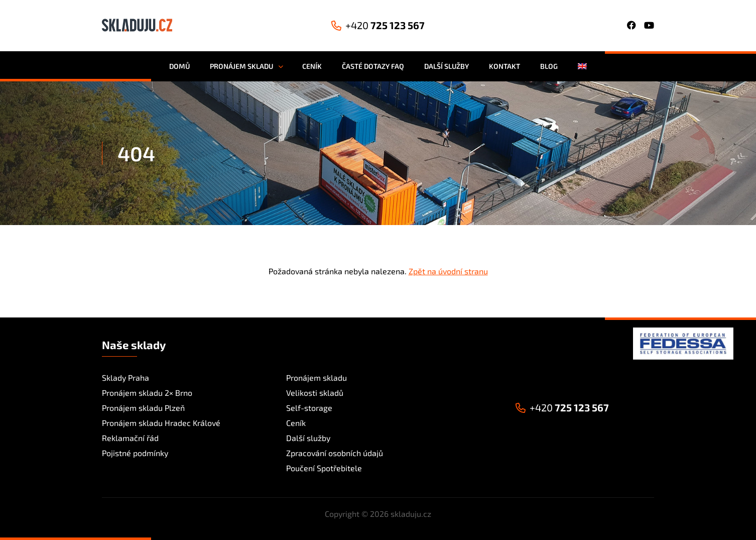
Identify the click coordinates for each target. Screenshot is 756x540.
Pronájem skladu (317, 377)
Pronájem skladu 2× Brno (147, 393)
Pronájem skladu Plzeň (143, 408)
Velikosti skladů (315, 393)
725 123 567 (378, 25)
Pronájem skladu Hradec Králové (161, 423)
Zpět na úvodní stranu (448, 271)
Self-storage (309, 408)
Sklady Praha (125, 377)
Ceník (296, 423)
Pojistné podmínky (135, 453)
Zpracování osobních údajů (335, 453)
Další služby (308, 438)
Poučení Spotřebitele (324, 468)
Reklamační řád (130, 438)
